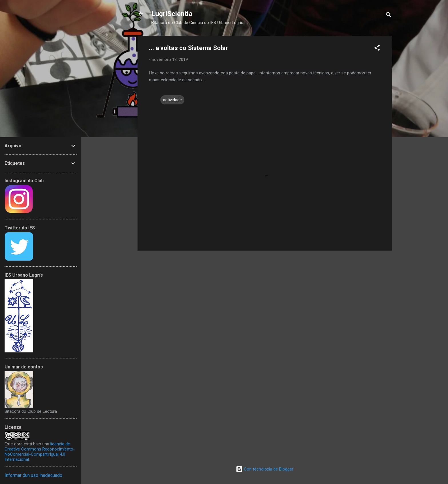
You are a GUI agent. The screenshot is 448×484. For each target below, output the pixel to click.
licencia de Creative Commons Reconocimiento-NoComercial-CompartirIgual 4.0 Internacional (40, 452)
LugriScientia (172, 14)
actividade (172, 100)
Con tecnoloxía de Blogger (265, 469)
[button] (377, 49)
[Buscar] (389, 16)
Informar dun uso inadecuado (33, 475)
